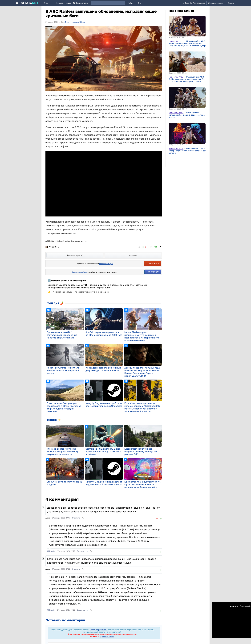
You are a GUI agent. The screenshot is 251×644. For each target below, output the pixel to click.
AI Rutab (51, 551)
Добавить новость (216, 3)
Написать (133, 255)
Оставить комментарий (65, 620)
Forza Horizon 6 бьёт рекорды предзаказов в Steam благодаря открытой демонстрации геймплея (64, 407)
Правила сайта (107, 636)
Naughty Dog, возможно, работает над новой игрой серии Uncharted (104, 405)
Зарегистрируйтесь (80, 272)
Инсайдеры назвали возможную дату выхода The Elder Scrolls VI (103, 369)
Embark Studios (63, 241)
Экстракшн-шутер (79, 241)
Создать (231, 3)
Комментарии (81, 3)
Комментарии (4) (75, 255)
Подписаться (153, 263)
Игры (46, 3)
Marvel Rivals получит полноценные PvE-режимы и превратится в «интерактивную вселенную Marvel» (142, 336)
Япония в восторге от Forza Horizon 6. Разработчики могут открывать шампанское (63, 452)
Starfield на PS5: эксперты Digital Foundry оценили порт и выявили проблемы (103, 452)
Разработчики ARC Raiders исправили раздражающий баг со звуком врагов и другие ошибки (187, 79)
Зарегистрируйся (98, 630)
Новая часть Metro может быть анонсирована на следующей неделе (63, 371)
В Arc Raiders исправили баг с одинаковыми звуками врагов (187, 115)
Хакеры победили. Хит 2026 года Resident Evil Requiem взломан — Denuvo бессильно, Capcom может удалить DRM (142, 372)
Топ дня (53, 303)
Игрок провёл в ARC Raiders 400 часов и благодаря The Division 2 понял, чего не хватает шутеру (188, 43)
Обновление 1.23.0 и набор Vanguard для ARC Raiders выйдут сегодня (188, 151)
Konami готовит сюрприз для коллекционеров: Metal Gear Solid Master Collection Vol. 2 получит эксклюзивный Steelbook (142, 407)
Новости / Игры (63, 3)
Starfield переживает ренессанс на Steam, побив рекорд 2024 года (104, 334)
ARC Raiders (51, 241)
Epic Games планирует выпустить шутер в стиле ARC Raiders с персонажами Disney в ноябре (142, 485)
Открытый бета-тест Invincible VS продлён (65, 483)
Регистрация (153, 272)
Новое (52, 420)
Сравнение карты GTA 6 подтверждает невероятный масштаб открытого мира (62, 335)
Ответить (76, 518)
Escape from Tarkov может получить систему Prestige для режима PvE (141, 452)
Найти (130, 3)
